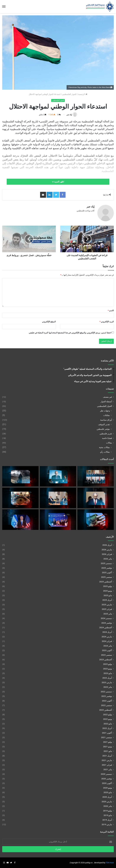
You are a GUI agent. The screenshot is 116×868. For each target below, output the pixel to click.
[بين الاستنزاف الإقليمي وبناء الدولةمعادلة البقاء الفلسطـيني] (58, 498)
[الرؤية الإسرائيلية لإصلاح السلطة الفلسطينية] (96, 498)
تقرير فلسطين (106, 434)
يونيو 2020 (108, 788)
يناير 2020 (108, 806)
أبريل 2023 (107, 678)
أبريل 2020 (107, 797)
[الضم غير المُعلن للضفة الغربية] (20, 520)
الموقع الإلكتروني (49, 322)
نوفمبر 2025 (107, 568)
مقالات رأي (105, 452)
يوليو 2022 (108, 714)
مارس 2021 (107, 760)
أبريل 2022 (107, 728)
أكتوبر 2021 (107, 733)
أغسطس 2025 (106, 582)
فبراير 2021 (107, 765)
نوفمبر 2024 (107, 623)
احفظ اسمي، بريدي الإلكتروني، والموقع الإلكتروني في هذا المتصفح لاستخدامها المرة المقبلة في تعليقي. (70, 333)
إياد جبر (69, 115)
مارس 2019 (107, 824)
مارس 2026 (107, 550)
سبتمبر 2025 (107, 577)
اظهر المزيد (58, 182)
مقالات (109, 443)
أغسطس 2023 (106, 659)
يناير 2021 (108, 769)
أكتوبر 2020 (107, 783)
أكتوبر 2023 (107, 650)
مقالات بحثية (104, 447)
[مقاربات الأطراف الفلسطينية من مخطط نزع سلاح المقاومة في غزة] (20, 498)
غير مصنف (107, 397)
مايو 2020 (108, 792)
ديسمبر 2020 (106, 774)
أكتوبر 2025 (107, 572)
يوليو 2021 (108, 742)
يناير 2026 (108, 559)
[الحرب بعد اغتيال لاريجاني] (58, 476)
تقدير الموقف (104, 424)
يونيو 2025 (108, 591)
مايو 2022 (108, 724)
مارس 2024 (107, 637)
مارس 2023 (107, 682)
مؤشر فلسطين (103, 429)
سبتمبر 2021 (107, 737)
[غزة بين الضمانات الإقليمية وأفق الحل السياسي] (58, 520)
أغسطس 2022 (106, 710)
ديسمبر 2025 (106, 563)
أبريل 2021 (107, 756)
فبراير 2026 (107, 554)
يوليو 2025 (108, 586)
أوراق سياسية (106, 420)
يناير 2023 (108, 687)
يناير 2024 (108, 646)
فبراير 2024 (107, 641)
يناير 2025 (108, 614)
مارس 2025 (107, 605)
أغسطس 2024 (106, 627)
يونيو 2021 (108, 747)
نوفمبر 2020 (107, 779)
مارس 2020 (107, 802)
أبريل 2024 (107, 632)
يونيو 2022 (108, 719)
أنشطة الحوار (106, 401)
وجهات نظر (105, 411)
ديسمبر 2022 (106, 692)
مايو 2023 (108, 673)
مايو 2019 (108, 815)
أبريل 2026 (107, 545)
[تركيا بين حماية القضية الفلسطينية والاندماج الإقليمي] (96, 476)
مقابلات (107, 415)
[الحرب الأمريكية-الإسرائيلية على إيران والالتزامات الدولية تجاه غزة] (20, 476)
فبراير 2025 (107, 609)
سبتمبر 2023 (107, 655)
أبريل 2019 (107, 820)
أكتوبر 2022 (107, 701)
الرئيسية (83, 94)
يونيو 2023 (108, 669)
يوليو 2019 (108, 811)
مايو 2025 (108, 595)
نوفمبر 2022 (107, 696)
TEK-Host (110, 863)
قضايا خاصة (107, 438)
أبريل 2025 (107, 600)
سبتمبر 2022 (107, 705)
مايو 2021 (108, 751)
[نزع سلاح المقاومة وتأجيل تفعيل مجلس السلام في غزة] (96, 520)
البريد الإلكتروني (107, 322)
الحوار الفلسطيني (69, 94)
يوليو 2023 (108, 664)
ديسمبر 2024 (106, 618)
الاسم (111, 311)
